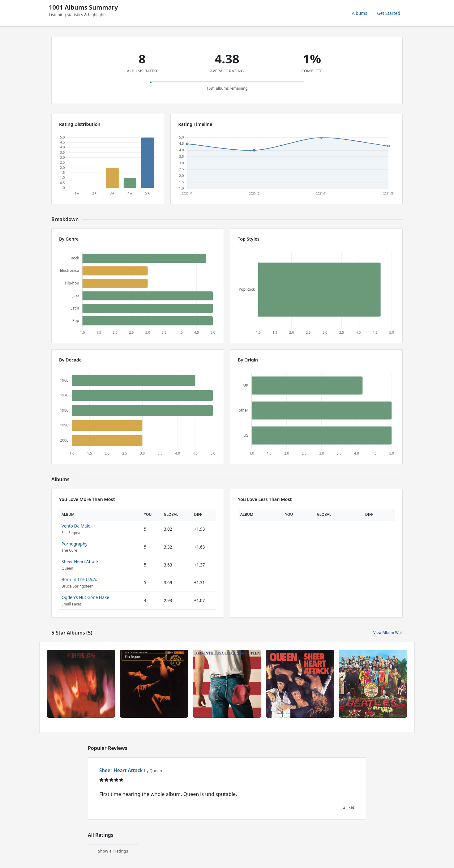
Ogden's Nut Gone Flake (85, 597)
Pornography (75, 544)
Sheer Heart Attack (80, 561)
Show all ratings (113, 851)
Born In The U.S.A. (79, 579)
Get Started (389, 13)
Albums (360, 13)
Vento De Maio (76, 526)
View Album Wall (388, 633)
